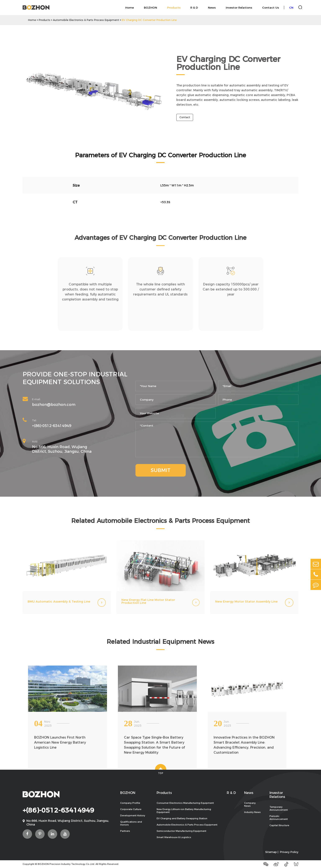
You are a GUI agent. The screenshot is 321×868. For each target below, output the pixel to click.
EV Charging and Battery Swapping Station (182, 818)
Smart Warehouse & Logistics (174, 837)
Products (174, 8)
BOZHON (150, 8)
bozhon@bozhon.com (54, 405)
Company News (250, 804)
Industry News (252, 812)
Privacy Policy (289, 852)
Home (130, 8)
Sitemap (271, 852)
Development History (133, 815)
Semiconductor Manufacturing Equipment (181, 831)
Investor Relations (239, 8)
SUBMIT (160, 470)
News (212, 8)
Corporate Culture (131, 809)
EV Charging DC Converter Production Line (149, 20)
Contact (185, 117)
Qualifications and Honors (131, 823)
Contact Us (271, 8)
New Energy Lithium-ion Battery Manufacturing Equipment (184, 811)
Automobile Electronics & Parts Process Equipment (86, 20)
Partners (125, 831)
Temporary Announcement (279, 808)
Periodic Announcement (279, 818)
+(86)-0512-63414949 (52, 426)
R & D (194, 8)
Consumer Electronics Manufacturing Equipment (185, 803)
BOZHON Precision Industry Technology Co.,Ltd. (66, 864)
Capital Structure (279, 825)
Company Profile (130, 803)
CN (291, 8)
